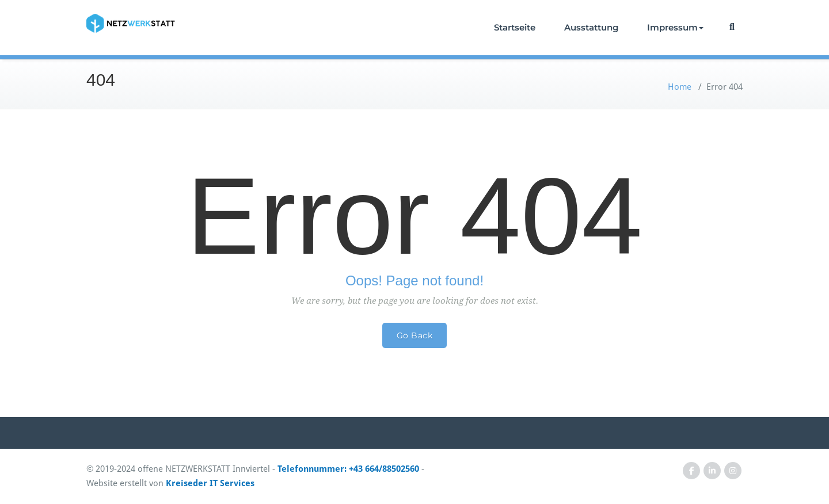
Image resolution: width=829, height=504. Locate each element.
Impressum (675, 27)
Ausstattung (591, 27)
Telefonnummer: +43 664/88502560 (348, 469)
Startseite (515, 27)
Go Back (415, 335)
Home (680, 87)
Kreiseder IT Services (210, 483)
